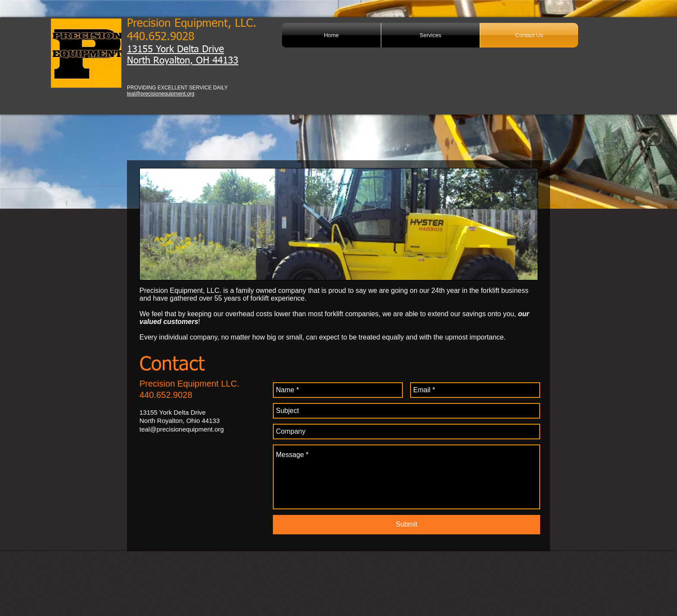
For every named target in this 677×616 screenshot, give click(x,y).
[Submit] (407, 525)
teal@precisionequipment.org (161, 94)
